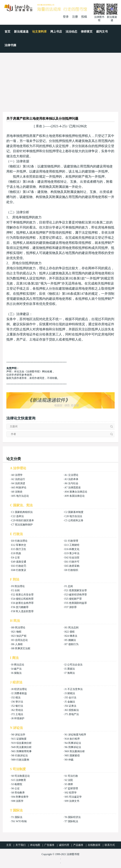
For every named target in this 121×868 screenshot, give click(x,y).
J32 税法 (16, 698)
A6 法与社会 (71, 483)
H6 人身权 (17, 644)
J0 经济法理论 (19, 689)
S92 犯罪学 (71, 793)
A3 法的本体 (71, 479)
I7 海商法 (70, 673)
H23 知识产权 (19, 636)
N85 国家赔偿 (72, 756)
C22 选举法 (18, 516)
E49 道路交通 (19, 562)
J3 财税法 (70, 693)
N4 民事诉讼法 (73, 743)
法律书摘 (10, 45)
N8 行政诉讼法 (20, 756)
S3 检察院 (17, 784)
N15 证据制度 (19, 739)
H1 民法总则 (71, 628)
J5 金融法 (70, 702)
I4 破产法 (16, 669)
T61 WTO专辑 (19, 821)
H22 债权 (70, 632)
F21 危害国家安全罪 (76, 590)
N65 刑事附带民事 (21, 751)
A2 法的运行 (18, 479)
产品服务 (78, 845)
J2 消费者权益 (19, 693)
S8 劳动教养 (18, 793)
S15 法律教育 (19, 780)
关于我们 (21, 845)
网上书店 (56, 32)
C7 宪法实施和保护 (22, 525)
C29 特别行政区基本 (23, 520)
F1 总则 (69, 586)
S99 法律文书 (72, 801)
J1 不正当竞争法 (74, 689)
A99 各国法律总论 (74, 496)
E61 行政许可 (72, 562)
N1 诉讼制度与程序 (75, 735)
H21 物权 (16, 632)
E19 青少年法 (72, 553)
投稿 (84, 17)
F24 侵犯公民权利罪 (22, 599)
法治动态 (71, 32)
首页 (7, 32)
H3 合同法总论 (20, 640)
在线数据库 (94, 845)
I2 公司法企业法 (73, 665)
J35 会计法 (70, 698)
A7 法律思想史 (73, 488)
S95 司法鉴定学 (73, 797)
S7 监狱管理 (71, 788)
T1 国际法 (17, 817)
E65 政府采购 (72, 566)
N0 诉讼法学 (18, 735)
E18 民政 (16, 553)
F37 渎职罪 (71, 607)
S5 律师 (69, 784)
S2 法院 (69, 780)
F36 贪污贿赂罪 (20, 607)
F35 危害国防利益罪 (76, 603)
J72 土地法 (17, 714)
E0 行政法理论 (19, 541)
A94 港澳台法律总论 (76, 492)
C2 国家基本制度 (74, 512)
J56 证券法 (70, 706)
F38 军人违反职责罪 (22, 611)
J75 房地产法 (72, 714)
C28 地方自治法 (73, 516)
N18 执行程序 (72, 739)
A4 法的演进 (18, 483)
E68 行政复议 (19, 570)
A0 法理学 (17, 475)
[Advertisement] (61, 80)
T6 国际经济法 (73, 817)
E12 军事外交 (19, 545)
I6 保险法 (16, 673)
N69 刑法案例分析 (75, 751)
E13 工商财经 (72, 545)
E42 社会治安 (72, 558)
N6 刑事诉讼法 (73, 747)
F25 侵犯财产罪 (73, 599)
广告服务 (49, 845)
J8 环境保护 (18, 718)
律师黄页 (87, 32)
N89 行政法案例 (20, 760)
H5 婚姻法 (70, 640)
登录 (66, 17)
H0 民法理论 (18, 628)
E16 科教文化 (72, 549)
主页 (9, 845)
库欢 (39, 126)
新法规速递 (21, 32)
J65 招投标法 (72, 710)
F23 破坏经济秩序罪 (76, 595)
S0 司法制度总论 (21, 776)
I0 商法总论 (18, 665)
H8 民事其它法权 (21, 648)
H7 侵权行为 (71, 644)
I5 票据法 (70, 669)
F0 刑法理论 (18, 586)
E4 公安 (16, 558)
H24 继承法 (71, 636)
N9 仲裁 (69, 760)
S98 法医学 (17, 801)
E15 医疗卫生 (19, 549)
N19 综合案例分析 (21, 743)
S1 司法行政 (71, 776)
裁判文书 (102, 32)
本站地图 (35, 845)
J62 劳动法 (17, 710)
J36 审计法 (17, 702)
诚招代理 (64, 845)
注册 (75, 17)
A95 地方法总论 (20, 496)
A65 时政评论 (19, 488)
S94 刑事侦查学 (20, 797)
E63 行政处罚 (19, 566)
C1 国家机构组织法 (22, 512)
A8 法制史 (17, 492)
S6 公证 (15, 788)
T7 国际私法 (71, 821)
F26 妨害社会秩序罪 (22, 603)
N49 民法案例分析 (21, 747)
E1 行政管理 (71, 541)
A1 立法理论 (71, 475)
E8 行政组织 (71, 570)
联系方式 (110, 845)
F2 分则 (15, 590)
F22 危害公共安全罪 (22, 595)
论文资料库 (39, 32)
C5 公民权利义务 (74, 520)
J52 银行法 (17, 706)
